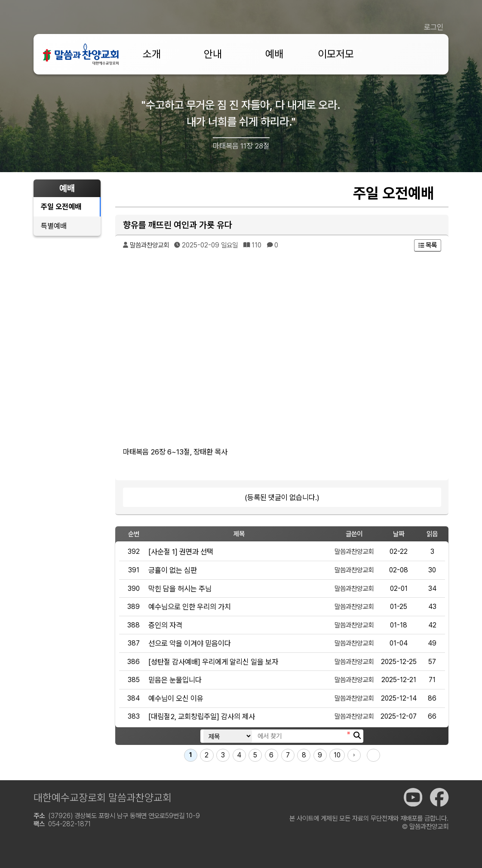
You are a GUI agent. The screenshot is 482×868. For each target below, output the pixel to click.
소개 (152, 54)
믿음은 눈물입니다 (175, 680)
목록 (428, 245)
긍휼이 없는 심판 (173, 570)
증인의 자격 (165, 625)
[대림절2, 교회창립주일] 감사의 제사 (202, 716)
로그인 (434, 27)
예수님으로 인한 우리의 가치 (190, 607)
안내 (213, 54)
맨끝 (373, 755)
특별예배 (54, 226)
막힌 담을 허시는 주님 (180, 588)
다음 (354, 755)
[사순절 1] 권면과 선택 (181, 551)
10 (337, 755)
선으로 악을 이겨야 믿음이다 (190, 643)
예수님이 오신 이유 (176, 698)
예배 (274, 54)
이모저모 (336, 54)
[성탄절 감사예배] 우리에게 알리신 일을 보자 (213, 662)
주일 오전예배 (61, 206)
